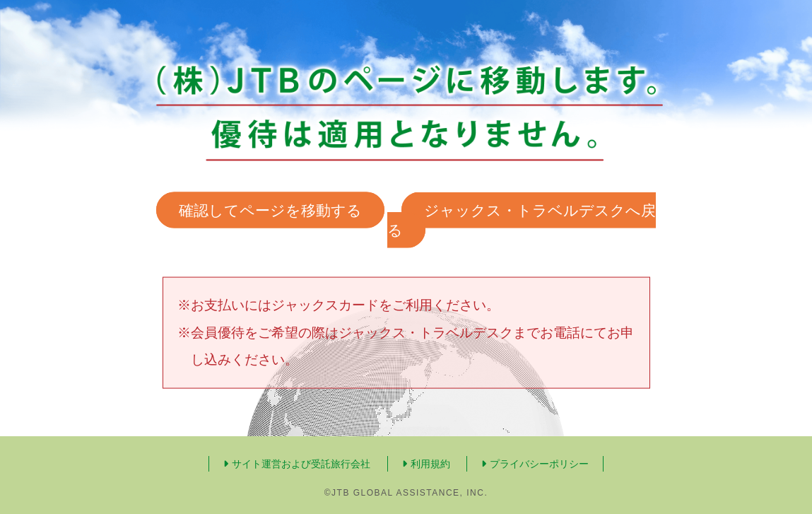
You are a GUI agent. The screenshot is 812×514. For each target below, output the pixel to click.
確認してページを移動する (270, 210)
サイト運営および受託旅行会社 (297, 464)
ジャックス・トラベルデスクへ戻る (522, 220)
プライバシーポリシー (535, 464)
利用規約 (426, 464)
